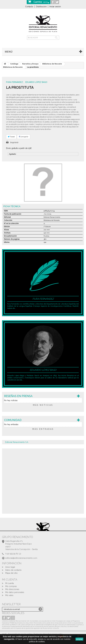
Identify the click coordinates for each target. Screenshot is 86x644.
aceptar (79, 639)
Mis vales (9, 595)
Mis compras (11, 586)
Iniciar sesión (55, 7)
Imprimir (14, 142)
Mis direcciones (12, 589)
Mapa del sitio (11, 573)
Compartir (24, 137)
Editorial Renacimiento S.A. (17, 442)
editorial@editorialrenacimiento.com (21, 558)
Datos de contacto (13, 570)
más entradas (43, 429)
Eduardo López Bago (36, 82)
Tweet (11, 137)
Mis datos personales (15, 592)
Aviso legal (10, 567)
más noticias (43, 405)
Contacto (29, 7)
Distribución (41, 7)
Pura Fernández (15, 82)
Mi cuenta (10, 583)
